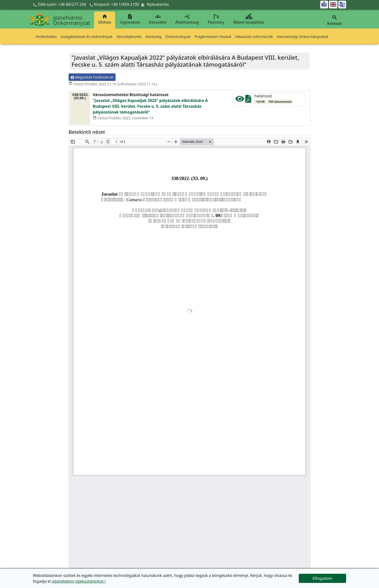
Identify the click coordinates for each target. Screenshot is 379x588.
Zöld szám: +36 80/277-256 (60, 4)
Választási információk (254, 36)
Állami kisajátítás (249, 19)
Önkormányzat (178, 36)
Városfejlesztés (129, 36)
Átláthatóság (187, 19)
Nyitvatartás (158, 4)
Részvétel (158, 19)
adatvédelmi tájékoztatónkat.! (79, 581)
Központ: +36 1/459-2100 (117, 4)
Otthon (105, 19)
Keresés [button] (335, 20)
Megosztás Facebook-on (92, 77)
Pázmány (216, 19)
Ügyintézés (130, 19)
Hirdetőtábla (46, 36)
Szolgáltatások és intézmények (86, 36)
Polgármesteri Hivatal (213, 36)
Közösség (153, 36)
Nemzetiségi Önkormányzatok (302, 36)
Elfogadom (322, 578)
